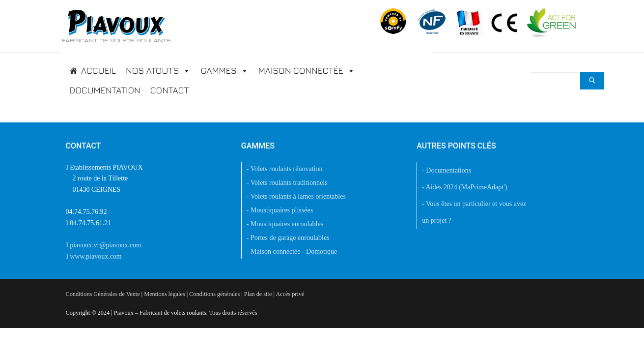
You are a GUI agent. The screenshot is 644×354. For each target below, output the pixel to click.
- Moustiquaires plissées (280, 210)
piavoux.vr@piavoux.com (106, 245)
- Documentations (447, 170)
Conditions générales (214, 294)
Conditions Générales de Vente (103, 294)
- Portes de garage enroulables (288, 238)
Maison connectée (307, 71)
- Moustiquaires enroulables (285, 224)
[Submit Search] (592, 81)
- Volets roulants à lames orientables (296, 196)
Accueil (98, 71)
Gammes (224, 71)
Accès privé (290, 294)
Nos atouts (158, 71)
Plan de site (258, 294)
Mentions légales (164, 294)
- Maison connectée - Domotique (292, 251)
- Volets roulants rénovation (285, 169)
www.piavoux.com (96, 256)
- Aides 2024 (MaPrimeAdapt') (464, 187)
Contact (170, 90)
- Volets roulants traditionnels (287, 183)
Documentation (105, 90)
